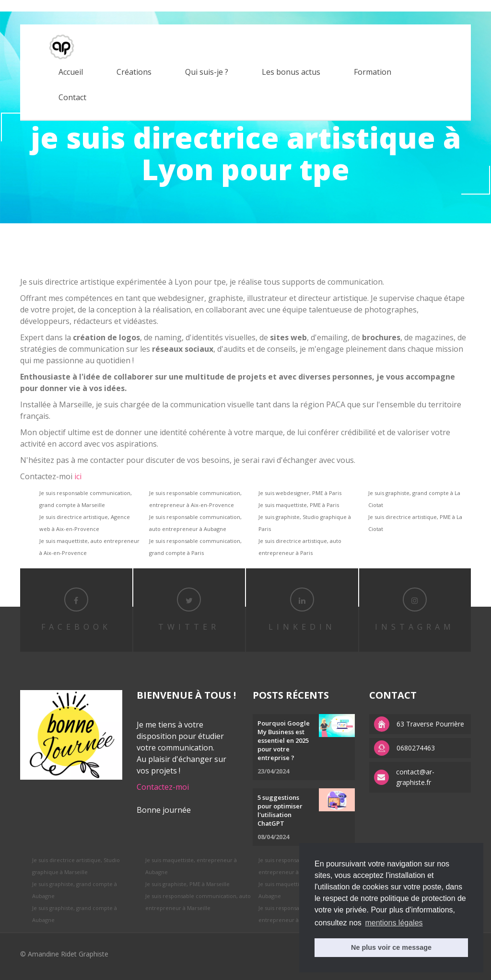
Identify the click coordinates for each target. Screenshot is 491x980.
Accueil (71, 72)
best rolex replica (26, 6)
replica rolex (73, 6)
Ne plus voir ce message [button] (391, 947)
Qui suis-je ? (207, 72)
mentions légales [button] (394, 923)
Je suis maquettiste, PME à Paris (299, 505)
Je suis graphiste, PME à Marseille (187, 884)
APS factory (112, 6)
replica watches (156, 6)
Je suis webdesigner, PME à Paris (300, 493)
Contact (72, 97)
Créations (134, 72)
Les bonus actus (291, 72)
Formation (373, 72)
